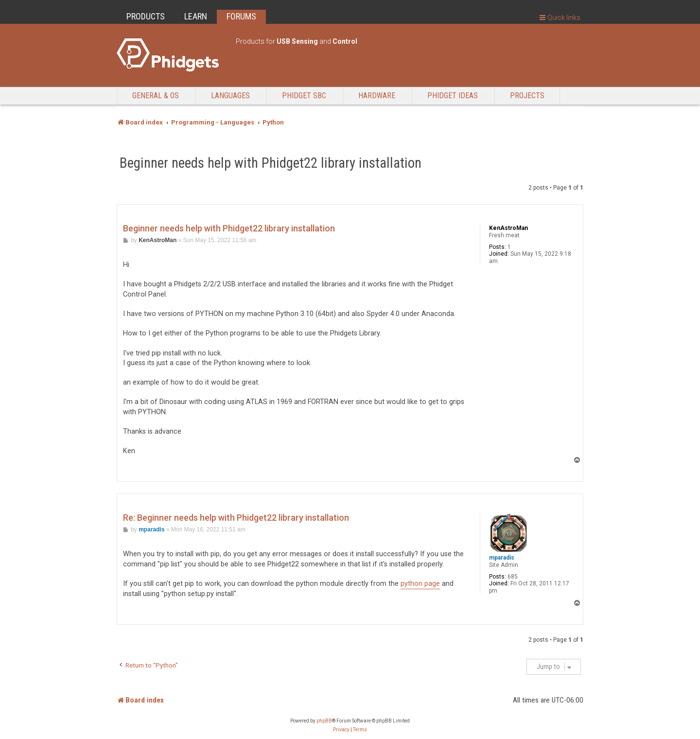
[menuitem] (341, 730)
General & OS (156, 96)
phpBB (324, 721)
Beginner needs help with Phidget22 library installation (271, 163)
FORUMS (241, 16)
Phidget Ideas (453, 96)
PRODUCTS (146, 16)
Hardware (377, 96)
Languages (230, 96)
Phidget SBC (304, 96)
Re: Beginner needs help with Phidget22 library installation (236, 518)
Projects (527, 96)
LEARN (196, 16)
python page (420, 584)
